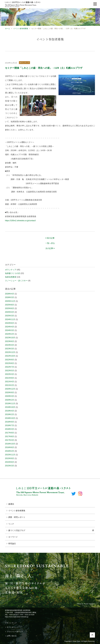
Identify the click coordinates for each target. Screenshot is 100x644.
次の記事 (50, 248)
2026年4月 (10, 294)
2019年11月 (10, 404)
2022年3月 (10, 374)
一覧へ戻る (50, 243)
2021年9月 (10, 378)
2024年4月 (10, 327)
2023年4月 (10, 345)
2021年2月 (10, 385)
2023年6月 (10, 341)
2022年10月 (10, 356)
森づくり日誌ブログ (17, 530)
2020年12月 (10, 389)
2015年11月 (10, 455)
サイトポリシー (12, 627)
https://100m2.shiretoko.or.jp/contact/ (20, 221)
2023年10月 (10, 338)
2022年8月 (10, 363)
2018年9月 (10, 422)
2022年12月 (10, 352)
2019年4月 (10, 411)
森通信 (11, 504)
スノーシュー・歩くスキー (16, 281)
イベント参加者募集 (21, 28)
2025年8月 (10, 305)
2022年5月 (10, 371)
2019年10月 (10, 407)
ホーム (8, 28)
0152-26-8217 (14, 615)
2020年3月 (10, 396)
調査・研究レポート (17, 517)
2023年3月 (10, 349)
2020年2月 (10, 400)
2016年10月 (10, 444)
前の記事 (50, 238)
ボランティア (24, 63)
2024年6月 (10, 323)
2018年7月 (10, 425)
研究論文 (12, 544)
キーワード (13, 537)
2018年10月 (10, 418)
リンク (11, 524)
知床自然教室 (11, 277)
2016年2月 (10, 451)
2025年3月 (10, 316)
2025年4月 (10, 312)
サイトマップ (12, 623)
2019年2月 (10, 414)
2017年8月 (10, 436)
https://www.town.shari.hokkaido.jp (17, 617)
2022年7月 (10, 367)
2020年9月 (10, 392)
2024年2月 (10, 334)
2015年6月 (10, 462)
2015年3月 (10, 466)
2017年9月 (10, 433)
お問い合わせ (12, 636)
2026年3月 (10, 297)
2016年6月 (10, 447)
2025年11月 (10, 301)
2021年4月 (10, 382)
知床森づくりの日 (13, 273)
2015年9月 (10, 458)
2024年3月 (10, 330)
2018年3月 (10, 429)
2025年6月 (10, 308)
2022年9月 (10, 360)
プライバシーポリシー (15, 632)
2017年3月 (10, 440)
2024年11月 (10, 319)
